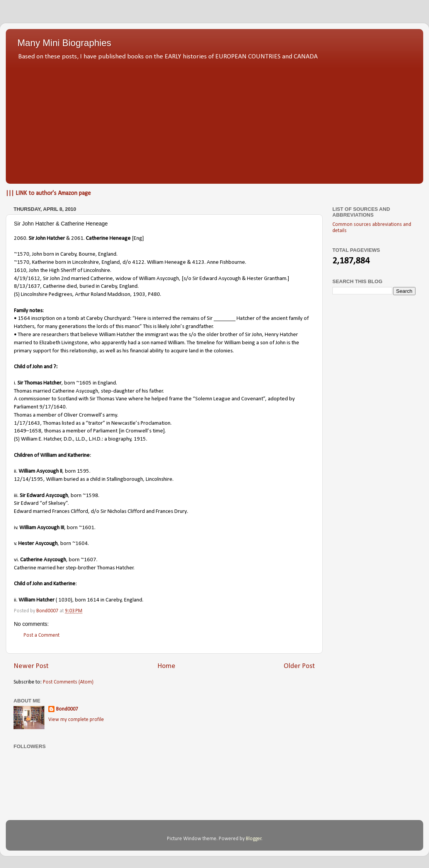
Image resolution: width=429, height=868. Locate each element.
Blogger (254, 839)
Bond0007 (67, 709)
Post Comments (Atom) (68, 682)
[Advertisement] (214, 120)
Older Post (299, 666)
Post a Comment (42, 635)
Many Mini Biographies (64, 43)
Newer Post (31, 666)
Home (166, 666)
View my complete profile (76, 720)
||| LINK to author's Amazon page (48, 193)
